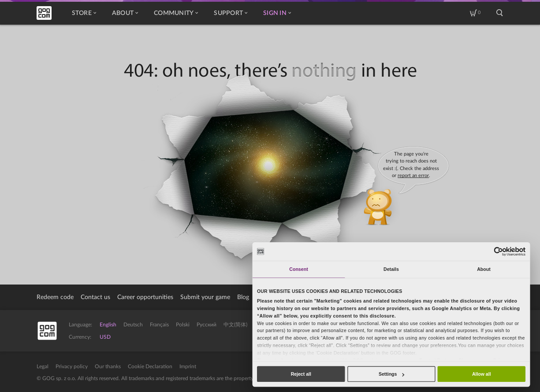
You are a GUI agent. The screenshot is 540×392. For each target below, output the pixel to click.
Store (84, 13)
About (125, 13)
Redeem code (55, 297)
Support (231, 13)
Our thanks (108, 366)
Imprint (188, 366)
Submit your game (205, 297)
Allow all (482, 374)
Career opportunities (145, 297)
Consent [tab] (298, 269)
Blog (243, 297)
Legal (43, 366)
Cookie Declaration (150, 366)
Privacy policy (72, 366)
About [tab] (484, 269)
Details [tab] (391, 269)
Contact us (95, 297)
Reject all (301, 374)
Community (176, 13)
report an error (413, 176)
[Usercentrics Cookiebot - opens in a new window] (499, 251)
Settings (391, 374)
